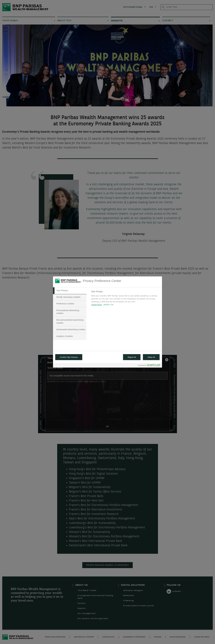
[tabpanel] (125, 299)
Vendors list (108, 305)
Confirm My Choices (69, 357)
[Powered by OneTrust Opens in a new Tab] (149, 366)
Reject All (132, 357)
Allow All (151, 357)
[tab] (70, 291)
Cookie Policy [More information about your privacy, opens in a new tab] (97, 305)
